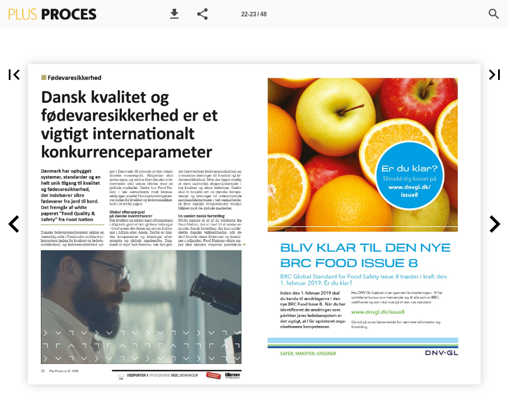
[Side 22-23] (254, 14)
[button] (174, 14)
